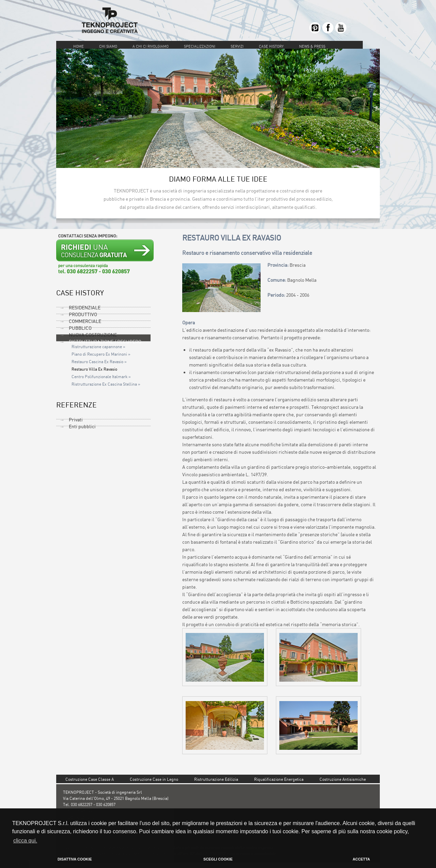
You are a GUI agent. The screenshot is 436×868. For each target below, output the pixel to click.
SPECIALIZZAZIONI (200, 46)
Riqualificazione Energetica (279, 779)
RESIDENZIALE (85, 307)
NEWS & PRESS (312, 46)
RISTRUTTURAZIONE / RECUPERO (105, 342)
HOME (79, 46)
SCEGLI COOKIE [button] (218, 859)
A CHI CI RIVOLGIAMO (151, 46)
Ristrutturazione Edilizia (216, 779)
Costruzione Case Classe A (90, 779)
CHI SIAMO (108, 46)
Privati (76, 420)
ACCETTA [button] (361, 859)
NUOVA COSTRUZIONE (93, 335)
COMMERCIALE (85, 321)
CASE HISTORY (271, 46)
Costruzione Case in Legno (154, 779)
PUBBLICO (80, 328)
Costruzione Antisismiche (343, 779)
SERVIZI (237, 46)
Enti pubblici (82, 426)
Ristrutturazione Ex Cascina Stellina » (106, 384)
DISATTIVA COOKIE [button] (75, 859)
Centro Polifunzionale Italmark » (101, 377)
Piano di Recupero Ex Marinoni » (101, 354)
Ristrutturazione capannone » (98, 347)
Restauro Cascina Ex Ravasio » (99, 362)
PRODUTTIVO (83, 314)
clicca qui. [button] (25, 841)
